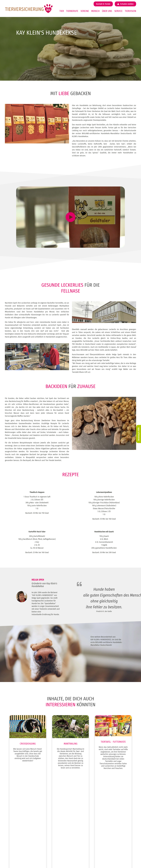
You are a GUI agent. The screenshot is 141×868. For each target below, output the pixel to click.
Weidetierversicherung (21, 827)
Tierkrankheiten (109, 823)
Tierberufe (72, 11)
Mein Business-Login (111, 830)
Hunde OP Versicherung (82, 819)
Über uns (107, 11)
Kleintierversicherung (21, 823)
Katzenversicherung (20, 816)
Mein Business (109, 827)
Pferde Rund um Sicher (82, 844)
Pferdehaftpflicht (80, 834)
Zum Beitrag (28, 778)
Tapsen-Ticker (109, 834)
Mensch (95, 11)
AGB (100, 859)
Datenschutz (102, 854)
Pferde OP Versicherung (82, 837)
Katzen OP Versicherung (82, 830)
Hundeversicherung (20, 812)
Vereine (85, 11)
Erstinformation (103, 856)
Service (118, 11)
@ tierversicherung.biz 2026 (89, 852)
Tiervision (130, 11)
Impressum (102, 852)
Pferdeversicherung (20, 819)
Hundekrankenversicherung (83, 816)
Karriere (107, 816)
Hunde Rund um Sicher (82, 823)
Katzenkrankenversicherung (83, 827)
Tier (62, 11)
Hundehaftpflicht (80, 812)
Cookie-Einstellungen (105, 861)
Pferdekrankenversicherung (83, 841)
